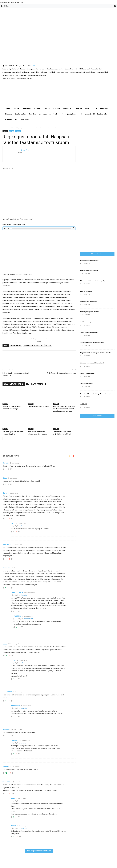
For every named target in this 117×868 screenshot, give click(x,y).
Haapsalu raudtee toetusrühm (33, 345)
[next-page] (8, 439)
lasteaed (23, 743)
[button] (34, 66)
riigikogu (48, 345)
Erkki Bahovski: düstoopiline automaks (61, 373)
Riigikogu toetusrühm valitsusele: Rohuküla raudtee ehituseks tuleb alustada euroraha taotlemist (64, 409)
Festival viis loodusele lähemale (89, 260)
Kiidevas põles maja (86, 291)
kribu (22, 663)
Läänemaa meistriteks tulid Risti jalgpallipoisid (94, 281)
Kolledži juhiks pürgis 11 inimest (90, 312)
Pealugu (12, 131)
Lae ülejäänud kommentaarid (39, 851)
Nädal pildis (84, 404)
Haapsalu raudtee (16, 345)
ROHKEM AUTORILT (37, 384)
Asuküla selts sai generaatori (89, 322)
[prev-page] (4, 439)
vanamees (24, 801)
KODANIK (24, 595)
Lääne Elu (24, 150)
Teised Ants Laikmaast (87, 384)
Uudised (18, 131)
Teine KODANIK (28, 619)
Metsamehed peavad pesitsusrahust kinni (92, 342)
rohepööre (24, 708)
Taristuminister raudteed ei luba (38, 407)
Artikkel (12, 128)
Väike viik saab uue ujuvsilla (89, 301)
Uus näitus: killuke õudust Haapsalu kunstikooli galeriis (97, 394)
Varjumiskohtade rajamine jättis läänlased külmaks (95, 353)
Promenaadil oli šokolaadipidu (89, 271)
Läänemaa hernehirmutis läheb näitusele (92, 363)
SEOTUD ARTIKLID (14, 384)
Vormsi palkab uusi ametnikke (89, 332)
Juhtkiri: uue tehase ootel (88, 373)
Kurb (22, 526)
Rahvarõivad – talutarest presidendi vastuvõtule (16, 374)
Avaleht (5, 128)
